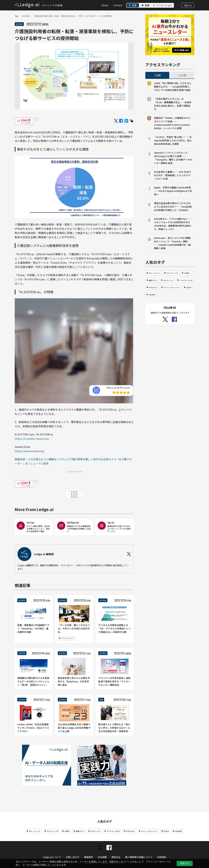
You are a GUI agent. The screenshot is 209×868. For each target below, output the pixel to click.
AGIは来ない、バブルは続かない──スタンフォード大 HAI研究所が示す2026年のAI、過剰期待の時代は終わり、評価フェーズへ (173, 224)
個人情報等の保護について (139, 857)
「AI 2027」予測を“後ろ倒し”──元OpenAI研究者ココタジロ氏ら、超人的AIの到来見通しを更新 (173, 140)
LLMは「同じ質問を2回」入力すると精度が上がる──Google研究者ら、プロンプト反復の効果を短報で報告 (173, 87)
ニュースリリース (76, 471)
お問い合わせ (72, 857)
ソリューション (164, 5)
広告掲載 (102, 857)
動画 (147, 5)
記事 (134, 5)
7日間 (157, 75)
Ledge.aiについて (52, 857)
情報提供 (88, 857)
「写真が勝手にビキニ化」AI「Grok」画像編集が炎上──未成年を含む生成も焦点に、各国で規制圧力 (173, 104)
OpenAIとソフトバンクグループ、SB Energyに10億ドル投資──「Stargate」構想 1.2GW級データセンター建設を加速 (173, 158)
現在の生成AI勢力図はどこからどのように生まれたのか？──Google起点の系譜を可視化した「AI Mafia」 (173, 207)
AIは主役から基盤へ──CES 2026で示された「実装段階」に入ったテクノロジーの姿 (173, 175)
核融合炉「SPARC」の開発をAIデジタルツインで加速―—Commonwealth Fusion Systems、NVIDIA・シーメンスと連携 (173, 123)
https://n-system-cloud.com (32, 439)
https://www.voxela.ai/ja (29, 451)
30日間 (182, 75)
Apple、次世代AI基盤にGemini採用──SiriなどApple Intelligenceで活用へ (173, 191)
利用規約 (162, 857)
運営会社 (116, 857)
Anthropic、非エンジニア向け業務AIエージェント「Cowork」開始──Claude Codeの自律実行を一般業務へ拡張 (172, 243)
